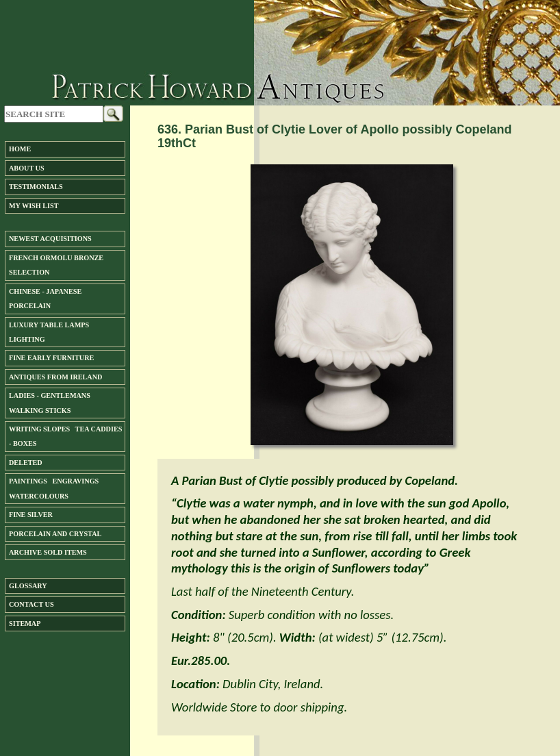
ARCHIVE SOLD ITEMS (48, 552)
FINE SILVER (31, 515)
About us (27, 168)
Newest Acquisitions (50, 239)
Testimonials (36, 187)
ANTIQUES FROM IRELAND (55, 377)
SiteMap (25, 623)
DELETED (26, 463)
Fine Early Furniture (51, 358)
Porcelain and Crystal (55, 534)
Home (20, 149)
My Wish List (34, 206)
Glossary (28, 586)
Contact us (31, 604)
